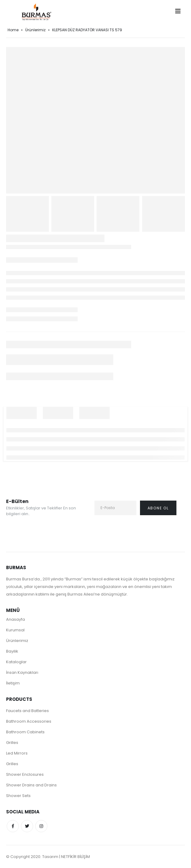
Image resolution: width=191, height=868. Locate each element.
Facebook (13, 826)
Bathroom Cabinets (25, 732)
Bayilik (12, 651)
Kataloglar (16, 662)
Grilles (12, 743)
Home (13, 30)
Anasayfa (15, 619)
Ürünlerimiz (35, 30)
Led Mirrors (17, 753)
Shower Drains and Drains (31, 785)
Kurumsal (15, 630)
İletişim (13, 683)
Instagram (41, 826)
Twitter (27, 826)
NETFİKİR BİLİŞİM (75, 857)
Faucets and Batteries (27, 711)
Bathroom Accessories (29, 721)
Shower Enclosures (25, 774)
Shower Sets (18, 796)
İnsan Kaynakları (22, 672)
